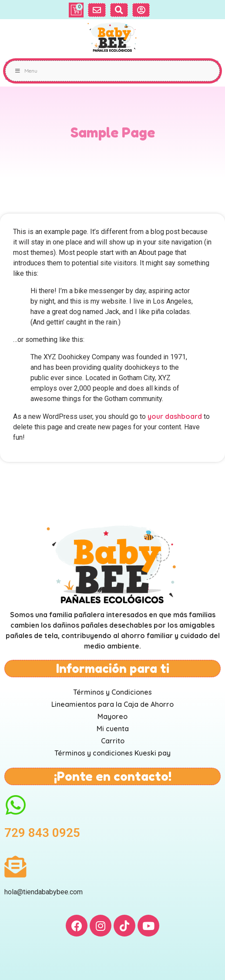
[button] (97, 10)
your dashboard (175, 416)
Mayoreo (112, 716)
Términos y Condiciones (112, 692)
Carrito (113, 741)
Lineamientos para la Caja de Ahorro (112, 704)
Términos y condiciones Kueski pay (112, 753)
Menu (26, 71)
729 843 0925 (42, 833)
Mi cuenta (113, 729)
